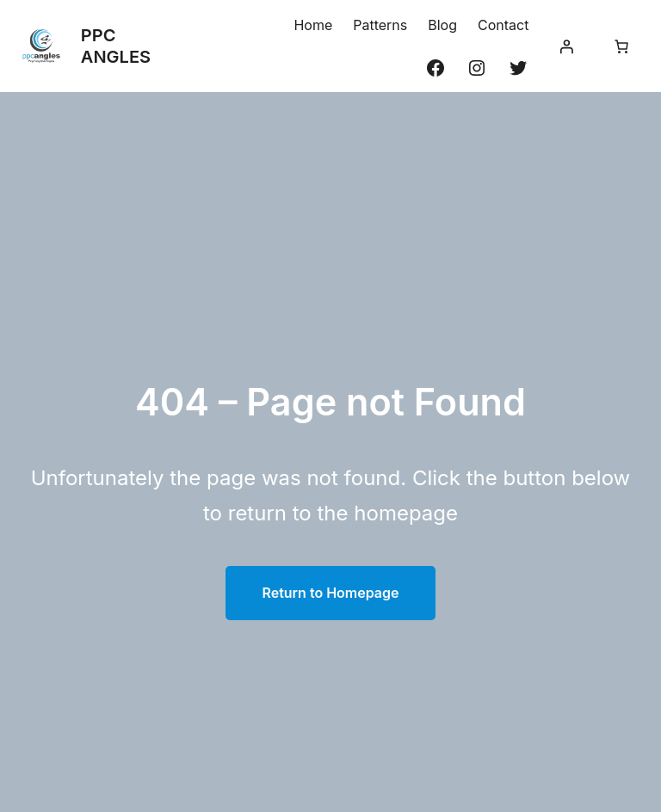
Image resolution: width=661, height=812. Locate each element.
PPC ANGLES (116, 46)
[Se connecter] (566, 46)
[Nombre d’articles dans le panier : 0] (621, 46)
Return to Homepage (330, 593)
